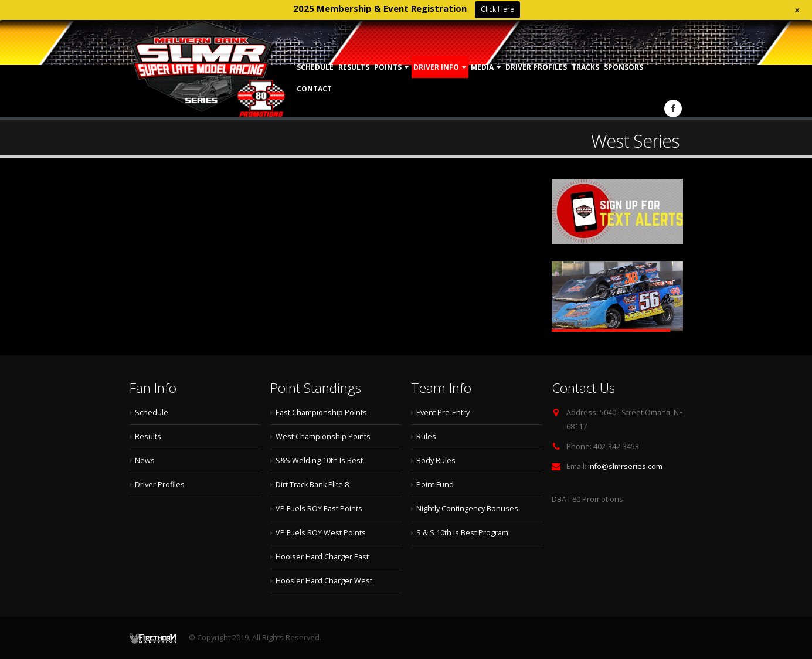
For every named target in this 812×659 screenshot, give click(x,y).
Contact (314, 89)
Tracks (585, 67)
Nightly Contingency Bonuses (467, 509)
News (145, 461)
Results (354, 67)
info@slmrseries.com (625, 466)
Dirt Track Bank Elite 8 (312, 485)
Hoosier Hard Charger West (324, 581)
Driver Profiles (536, 67)
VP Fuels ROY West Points (321, 533)
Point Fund (435, 485)
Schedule (315, 67)
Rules (426, 436)
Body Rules (436, 461)
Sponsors (624, 67)
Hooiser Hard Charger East (322, 557)
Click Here (497, 9)
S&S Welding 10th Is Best (319, 461)
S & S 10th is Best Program (462, 533)
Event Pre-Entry (443, 412)
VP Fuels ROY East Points (319, 509)
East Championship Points (321, 412)
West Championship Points (323, 436)
